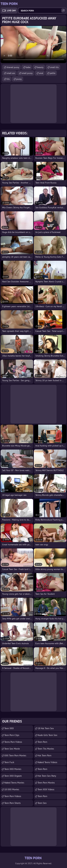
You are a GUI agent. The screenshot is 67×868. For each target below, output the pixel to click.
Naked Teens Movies (14, 783)
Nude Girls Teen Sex (47, 735)
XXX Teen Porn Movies (15, 755)
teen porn (42, 769)
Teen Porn (42, 742)
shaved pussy (13, 67)
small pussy (27, 73)
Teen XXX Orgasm (13, 776)
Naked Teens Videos (47, 762)
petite (53, 73)
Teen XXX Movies (13, 769)
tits (8, 79)
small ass (11, 73)
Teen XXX (9, 728)
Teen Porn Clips (12, 735)
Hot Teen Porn (44, 755)
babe (28, 67)
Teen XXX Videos (46, 789)
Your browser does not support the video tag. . (33, 45)
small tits (54, 67)
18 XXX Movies (12, 789)
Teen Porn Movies (46, 783)
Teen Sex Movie (12, 749)
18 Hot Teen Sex (46, 728)
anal (41, 73)
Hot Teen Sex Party (47, 776)
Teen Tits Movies (46, 749)
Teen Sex (42, 803)
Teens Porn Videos (13, 742)
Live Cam (11, 10)
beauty (40, 67)
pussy (19, 79)
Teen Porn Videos (13, 796)
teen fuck (9, 762)
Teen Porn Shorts (12, 803)
